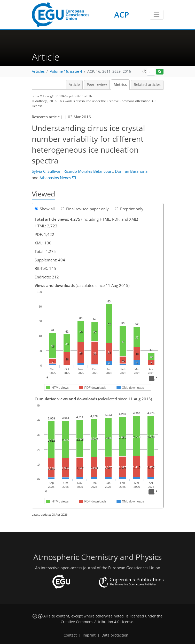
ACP (122, 15)
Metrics (120, 85)
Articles (38, 71)
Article (74, 85)
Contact (70, 635)
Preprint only (129, 209)
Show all (45, 209)
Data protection (115, 635)
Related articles (147, 85)
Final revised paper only (85, 209)
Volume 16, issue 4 (66, 71)
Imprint (89, 635)
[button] (144, 71)
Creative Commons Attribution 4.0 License (97, 622)
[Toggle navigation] (157, 15)
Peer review (97, 85)
